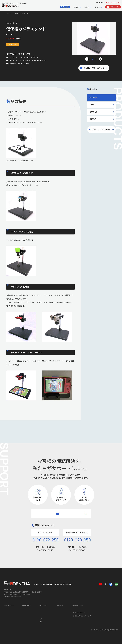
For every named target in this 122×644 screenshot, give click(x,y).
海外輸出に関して (93, 598)
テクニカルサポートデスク (64, 598)
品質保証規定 (59, 595)
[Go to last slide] (87, 59)
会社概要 (25, 592)
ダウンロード (94, 105)
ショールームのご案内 (30, 605)
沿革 (24, 595)
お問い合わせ (8, 616)
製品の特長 (94, 98)
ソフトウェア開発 (93, 592)
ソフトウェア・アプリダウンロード (67, 592)
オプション (94, 112)
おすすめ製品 (8, 595)
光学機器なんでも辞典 (62, 602)
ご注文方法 (91, 602)
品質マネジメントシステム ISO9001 (34, 598)
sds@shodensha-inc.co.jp (13, 579)
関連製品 (93, 119)
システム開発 (92, 595)
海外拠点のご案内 (28, 602)
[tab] (92, 59)
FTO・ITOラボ (60, 605)
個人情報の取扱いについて (12, 630)
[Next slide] (101, 59)
